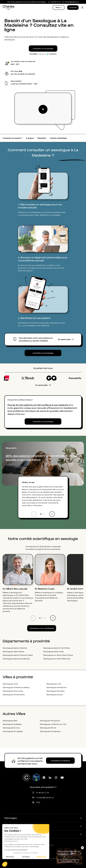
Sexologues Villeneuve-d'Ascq (16, 687)
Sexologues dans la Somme (15, 648)
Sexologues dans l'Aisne (13, 652)
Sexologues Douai (54, 695)
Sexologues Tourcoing (13, 691)
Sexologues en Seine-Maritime (57, 659)
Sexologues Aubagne (12, 724)
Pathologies (11, 818)
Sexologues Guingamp (13, 731)
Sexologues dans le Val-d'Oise (56, 648)
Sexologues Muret (48, 728)
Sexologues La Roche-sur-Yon (53, 724)
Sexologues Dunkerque (50, 731)
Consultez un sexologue (43, 49)
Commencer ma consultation (42, 628)
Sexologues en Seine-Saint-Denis (58, 655)
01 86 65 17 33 (43, 793)
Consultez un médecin (60, 761)
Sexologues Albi (10, 721)
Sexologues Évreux (11, 728)
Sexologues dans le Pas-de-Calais (18, 655)
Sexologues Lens (10, 684)
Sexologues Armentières (14, 695)
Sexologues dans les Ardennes (16, 659)
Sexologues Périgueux (50, 721)
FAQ (38, 802)
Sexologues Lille (54, 684)
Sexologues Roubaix (55, 691)
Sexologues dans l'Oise (53, 652)
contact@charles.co (45, 797)
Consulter (73, 7)
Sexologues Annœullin (56, 687)
